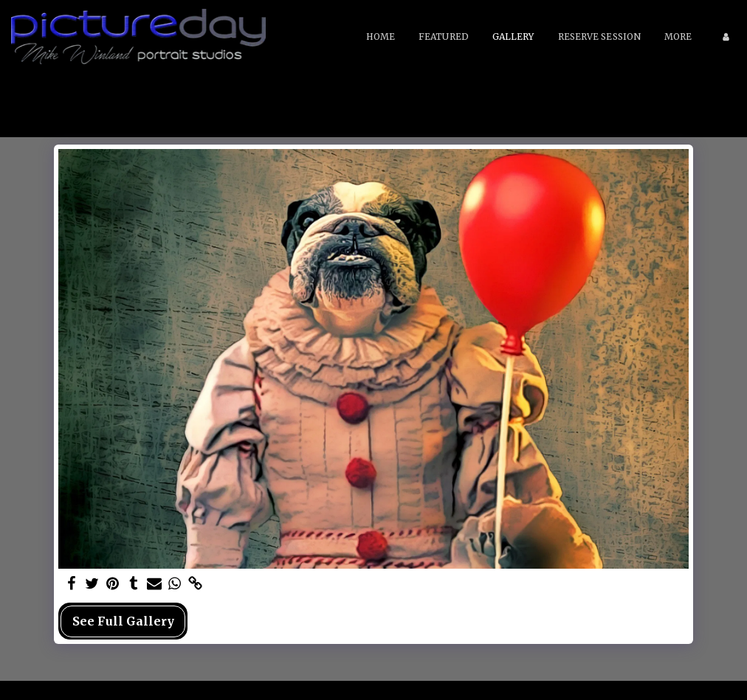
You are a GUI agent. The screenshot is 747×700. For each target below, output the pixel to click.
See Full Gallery (123, 621)
